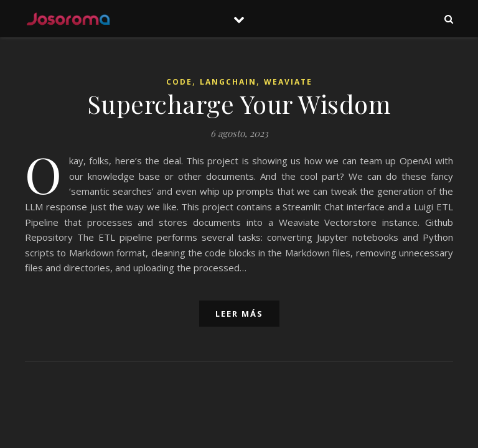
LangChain (228, 82)
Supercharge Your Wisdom (239, 104)
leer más (239, 314)
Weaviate (288, 82)
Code (179, 82)
